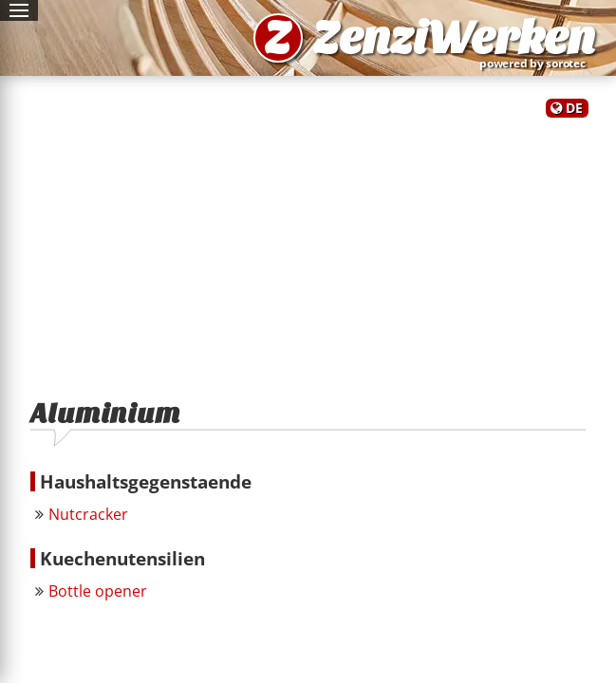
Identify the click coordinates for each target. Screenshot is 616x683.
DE (574, 108)
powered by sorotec (536, 63)
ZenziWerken (454, 38)
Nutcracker (88, 514)
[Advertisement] (308, 249)
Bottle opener (98, 591)
